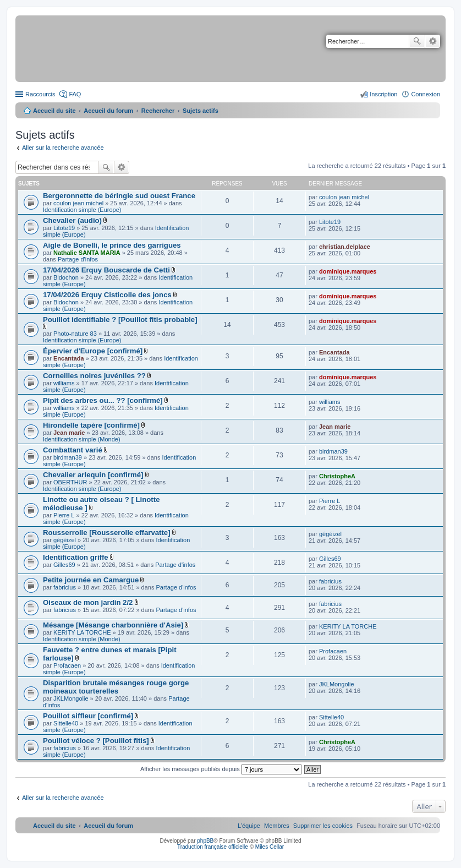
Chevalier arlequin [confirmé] (93, 475)
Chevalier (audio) (72, 220)
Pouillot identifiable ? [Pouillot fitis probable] (120, 320)
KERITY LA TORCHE (82, 632)
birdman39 (68, 457)
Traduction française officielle (213, 847)
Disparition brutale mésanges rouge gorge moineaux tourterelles (116, 687)
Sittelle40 (66, 723)
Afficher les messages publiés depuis (221, 769)
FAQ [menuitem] (75, 94)
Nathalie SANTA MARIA (87, 253)
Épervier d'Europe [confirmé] (93, 351)
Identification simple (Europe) (82, 210)
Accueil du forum (108, 111)
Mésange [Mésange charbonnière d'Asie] (113, 625)
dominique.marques (348, 271)
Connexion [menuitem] (426, 94)
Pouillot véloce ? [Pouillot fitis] (96, 741)
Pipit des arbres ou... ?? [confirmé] (103, 400)
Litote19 (64, 228)
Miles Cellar (270, 847)
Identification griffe (76, 557)
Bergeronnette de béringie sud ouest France (119, 196)
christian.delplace (345, 247)
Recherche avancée (433, 41)
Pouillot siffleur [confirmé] (88, 716)
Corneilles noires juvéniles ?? (94, 376)
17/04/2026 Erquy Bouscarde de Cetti (106, 270)
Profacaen (67, 665)
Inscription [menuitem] (383, 94)
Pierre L (64, 515)
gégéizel (65, 540)
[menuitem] (323, 826)
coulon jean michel (78, 203)
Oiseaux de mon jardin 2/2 (88, 602)
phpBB (205, 841)
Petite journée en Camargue (91, 580)
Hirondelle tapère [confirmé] (91, 425)
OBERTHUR (70, 482)
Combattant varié (73, 450)
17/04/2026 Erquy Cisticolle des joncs (107, 295)
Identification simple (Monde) (82, 439)
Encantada (69, 358)
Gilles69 (64, 565)
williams (64, 383)
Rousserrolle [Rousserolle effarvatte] (107, 533)
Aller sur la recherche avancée (63, 148)
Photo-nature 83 (75, 334)
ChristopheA (337, 476)
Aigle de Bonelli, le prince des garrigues (112, 245)
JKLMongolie (71, 698)
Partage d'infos (78, 259)
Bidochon (66, 277)
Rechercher (417, 41)
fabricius (65, 587)
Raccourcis (40, 94)
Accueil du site (54, 111)
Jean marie (69, 433)
